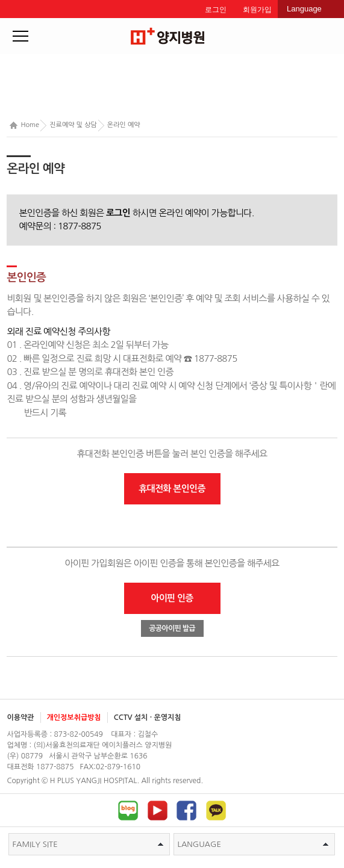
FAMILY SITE (88, 844)
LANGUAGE (253, 844)
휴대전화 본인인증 (172, 488)
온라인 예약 (124, 125)
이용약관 (20, 718)
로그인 (216, 10)
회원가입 (257, 10)
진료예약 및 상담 (73, 125)
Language (304, 9)
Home (24, 126)
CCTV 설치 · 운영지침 (148, 718)
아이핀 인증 (172, 598)
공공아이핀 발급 (172, 628)
